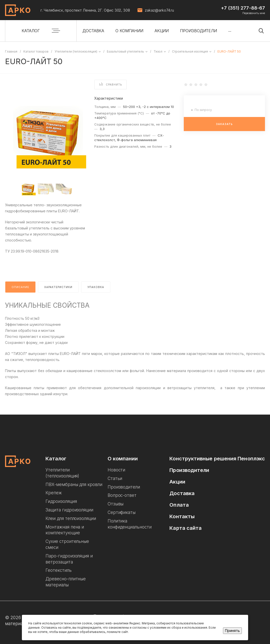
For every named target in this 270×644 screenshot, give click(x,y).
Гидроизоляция (61, 501)
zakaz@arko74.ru (159, 10)
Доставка (182, 493)
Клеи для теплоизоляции (71, 518)
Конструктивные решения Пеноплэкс (217, 459)
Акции (177, 482)
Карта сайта (186, 528)
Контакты (182, 516)
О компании (123, 459)
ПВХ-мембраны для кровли (74, 485)
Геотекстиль (59, 570)
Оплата (179, 505)
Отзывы (116, 504)
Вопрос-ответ (122, 495)
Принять (232, 631)
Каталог (56, 459)
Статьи (115, 478)
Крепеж (54, 493)
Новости (117, 470)
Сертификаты (122, 512)
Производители (124, 487)
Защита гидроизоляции (69, 510)
